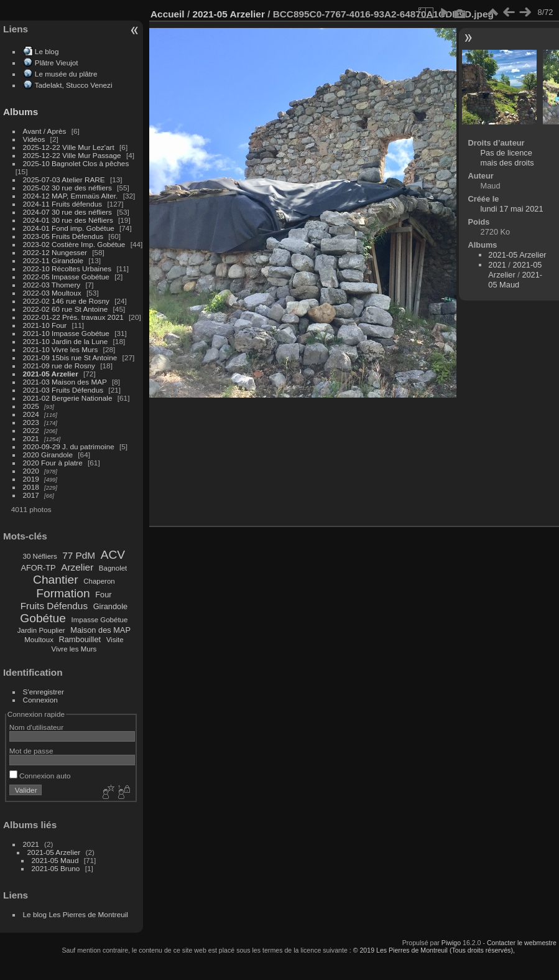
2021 (31, 438)
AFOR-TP (38, 568)
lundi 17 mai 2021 (512, 209)
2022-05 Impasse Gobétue (66, 277)
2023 (31, 422)
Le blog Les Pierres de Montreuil (76, 914)
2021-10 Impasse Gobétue (66, 333)
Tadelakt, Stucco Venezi (74, 85)
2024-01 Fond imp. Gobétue (69, 228)
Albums (21, 112)
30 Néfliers (40, 556)
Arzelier (77, 567)
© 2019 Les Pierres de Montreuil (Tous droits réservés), (434, 950)
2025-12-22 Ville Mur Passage (72, 155)
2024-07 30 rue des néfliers (67, 212)
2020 (31, 471)
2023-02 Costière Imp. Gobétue (74, 244)
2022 (31, 430)
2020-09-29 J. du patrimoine (69, 446)
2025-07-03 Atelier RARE (64, 180)
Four (103, 595)
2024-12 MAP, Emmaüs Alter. (71, 196)
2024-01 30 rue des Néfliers (69, 220)
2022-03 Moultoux (52, 293)
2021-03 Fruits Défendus (63, 390)
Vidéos (34, 139)
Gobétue (43, 618)
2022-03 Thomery (52, 285)
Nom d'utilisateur (36, 727)
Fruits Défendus (54, 606)
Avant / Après (45, 131)
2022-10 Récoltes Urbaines (67, 268)
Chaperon (99, 581)
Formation (63, 593)
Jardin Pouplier (41, 630)
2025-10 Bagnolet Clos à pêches (76, 163)
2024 (31, 414)
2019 (31, 479)
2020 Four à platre (53, 463)
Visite (115, 640)
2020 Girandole (48, 455)
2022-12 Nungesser (55, 252)
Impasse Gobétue (100, 620)
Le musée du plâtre (66, 74)
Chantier (56, 580)
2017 (31, 495)
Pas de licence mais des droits (507, 158)
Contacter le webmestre (522, 943)
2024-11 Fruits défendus (63, 204)
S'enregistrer (44, 692)
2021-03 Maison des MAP (65, 382)
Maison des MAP (100, 630)
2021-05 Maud (55, 860)
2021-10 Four (45, 325)
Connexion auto (40, 776)
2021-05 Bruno (56, 868)
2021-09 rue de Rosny (59, 366)
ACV (113, 555)
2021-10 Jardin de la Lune (66, 341)
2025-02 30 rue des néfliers (67, 188)
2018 (31, 487)
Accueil (168, 14)
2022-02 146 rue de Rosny (66, 301)
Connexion (40, 700)
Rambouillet (80, 639)
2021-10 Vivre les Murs (61, 349)
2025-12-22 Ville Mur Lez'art (69, 147)
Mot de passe (31, 751)
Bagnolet (113, 568)
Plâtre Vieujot (57, 63)
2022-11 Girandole (53, 260)
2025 (31, 406)
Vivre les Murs (74, 649)
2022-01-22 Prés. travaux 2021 (73, 317)
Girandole (111, 606)
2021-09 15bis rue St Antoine (70, 357)
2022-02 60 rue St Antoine (66, 309)
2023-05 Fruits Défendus (63, 236)
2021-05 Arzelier (51, 374)
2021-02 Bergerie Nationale (68, 398)
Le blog (47, 51)
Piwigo (451, 943)
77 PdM (79, 555)
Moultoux (39, 640)
